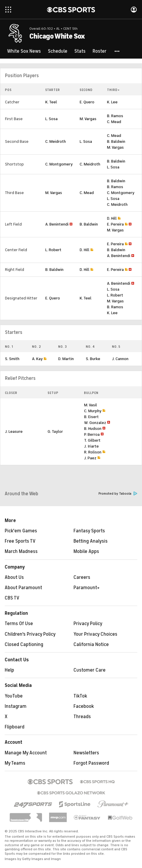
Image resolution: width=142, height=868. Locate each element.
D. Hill (112, 218)
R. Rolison (93, 452)
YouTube (14, 696)
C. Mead (114, 122)
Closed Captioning (24, 645)
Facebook (84, 706)
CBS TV (12, 598)
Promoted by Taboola (118, 494)
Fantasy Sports (89, 531)
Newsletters (86, 753)
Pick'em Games (21, 531)
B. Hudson (93, 429)
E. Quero (87, 102)
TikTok (80, 696)
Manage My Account (26, 753)
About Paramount (23, 588)
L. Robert (53, 250)
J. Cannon (120, 359)
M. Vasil (91, 405)
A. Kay (37, 359)
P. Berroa (92, 434)
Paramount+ (87, 588)
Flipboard (15, 727)
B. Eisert (91, 417)
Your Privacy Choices (95, 634)
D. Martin (66, 359)
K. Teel (51, 102)
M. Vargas (88, 119)
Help (9, 670)
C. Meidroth (56, 141)
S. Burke (93, 359)
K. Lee (112, 102)
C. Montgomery (59, 164)
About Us (14, 577)
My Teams (15, 763)
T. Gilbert (92, 440)
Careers (82, 577)
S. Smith (12, 359)
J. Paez (90, 458)
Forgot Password (91, 763)
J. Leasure (14, 431)
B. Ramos (115, 116)
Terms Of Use (19, 624)
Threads (82, 717)
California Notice (91, 645)
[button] (117, 51)
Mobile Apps (86, 551)
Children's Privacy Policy (30, 634)
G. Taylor (55, 431)
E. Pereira (115, 224)
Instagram (16, 706)
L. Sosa (51, 119)
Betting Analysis (91, 541)
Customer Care (90, 670)
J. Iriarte (91, 446)
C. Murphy (93, 411)
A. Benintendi (57, 224)
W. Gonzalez (95, 423)
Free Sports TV (20, 541)
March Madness (21, 551)
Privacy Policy (88, 624)
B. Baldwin (116, 141)
